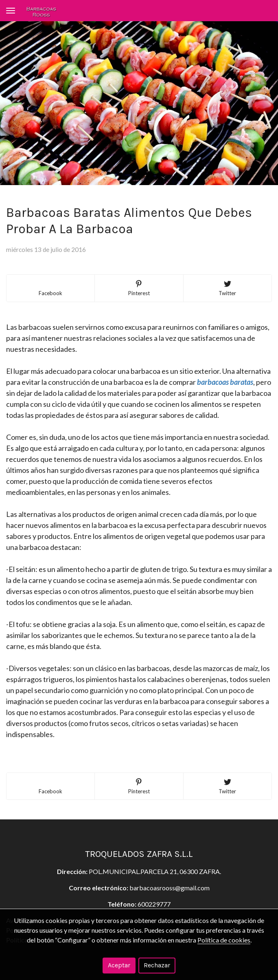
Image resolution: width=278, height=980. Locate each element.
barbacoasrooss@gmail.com (170, 888)
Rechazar (157, 965)
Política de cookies (224, 940)
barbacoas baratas (225, 382)
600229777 (154, 904)
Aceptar (119, 965)
